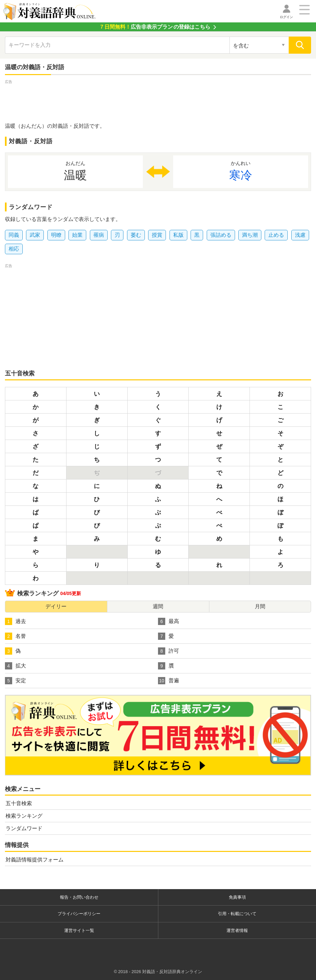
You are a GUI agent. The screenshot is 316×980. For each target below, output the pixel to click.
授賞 (157, 235)
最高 (169, 621)
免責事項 (237, 897)
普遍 (169, 681)
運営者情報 (237, 930)
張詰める (221, 235)
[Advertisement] (158, 100)
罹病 (99, 235)
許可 (169, 651)
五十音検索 (19, 803)
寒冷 (241, 171)
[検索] (300, 45)
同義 (14, 235)
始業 (77, 235)
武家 (35, 235)
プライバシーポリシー (79, 914)
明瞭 (56, 235)
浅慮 (300, 235)
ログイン (286, 17)
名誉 (15, 636)
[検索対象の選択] (259, 45)
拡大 (15, 666)
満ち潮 (250, 235)
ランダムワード (24, 828)
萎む (136, 235)
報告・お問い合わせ (79, 897)
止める (276, 235)
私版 (178, 235)
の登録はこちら (155, 27)
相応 (14, 249)
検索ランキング (24, 816)
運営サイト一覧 (79, 930)
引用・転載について (237, 914)
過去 (15, 621)
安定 (15, 681)
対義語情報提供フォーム (35, 860)
